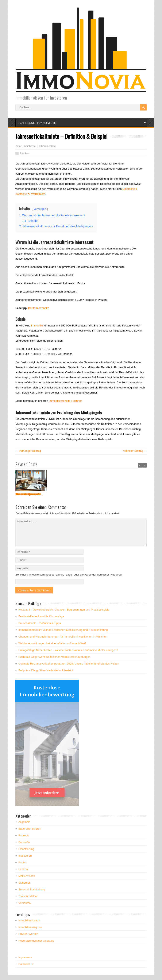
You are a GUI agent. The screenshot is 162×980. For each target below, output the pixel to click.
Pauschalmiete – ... (26, 494)
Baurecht (24, 840)
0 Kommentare (47, 146)
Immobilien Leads (29, 925)
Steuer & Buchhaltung (32, 894)
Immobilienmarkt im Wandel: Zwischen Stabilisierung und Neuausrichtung (63, 635)
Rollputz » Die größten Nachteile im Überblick (46, 675)
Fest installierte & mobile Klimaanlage (41, 621)
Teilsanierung (124, 494)
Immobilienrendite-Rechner (65, 401)
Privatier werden (28, 939)
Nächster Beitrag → (135, 451)
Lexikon (25, 153)
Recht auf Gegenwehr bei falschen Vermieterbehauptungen (54, 662)
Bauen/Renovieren (30, 834)
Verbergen (40, 209)
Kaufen (23, 867)
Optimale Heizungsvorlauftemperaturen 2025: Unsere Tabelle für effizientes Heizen (69, 669)
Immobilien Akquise (30, 932)
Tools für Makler (28, 901)
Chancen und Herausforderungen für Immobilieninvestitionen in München (63, 642)
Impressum (25, 962)
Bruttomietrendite (39, 308)
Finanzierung (26, 854)
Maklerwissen (27, 881)
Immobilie (37, 326)
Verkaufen (25, 908)
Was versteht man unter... (63, 494)
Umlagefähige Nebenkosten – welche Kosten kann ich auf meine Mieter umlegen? (68, 655)
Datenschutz (26, 969)
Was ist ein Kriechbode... (96, 494)
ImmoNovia (29, 146)
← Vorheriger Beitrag (28, 451)
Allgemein (24, 827)
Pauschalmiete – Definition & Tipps (40, 628)
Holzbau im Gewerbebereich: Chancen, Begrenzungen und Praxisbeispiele (64, 615)
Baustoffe (24, 847)
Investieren (25, 861)
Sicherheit (24, 888)
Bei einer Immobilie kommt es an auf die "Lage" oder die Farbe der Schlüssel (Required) (69, 580)
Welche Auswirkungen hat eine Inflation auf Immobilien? (52, 648)
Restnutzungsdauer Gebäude (36, 946)
